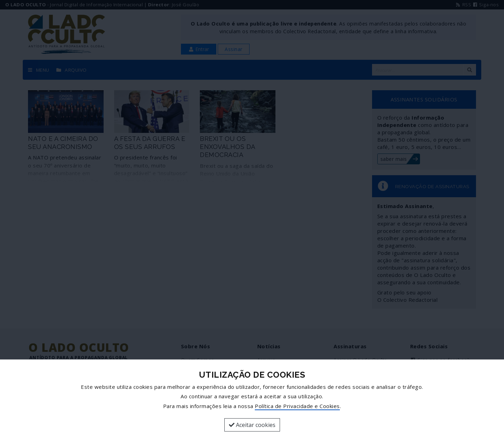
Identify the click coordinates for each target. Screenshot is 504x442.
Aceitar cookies (252, 425)
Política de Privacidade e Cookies (297, 406)
